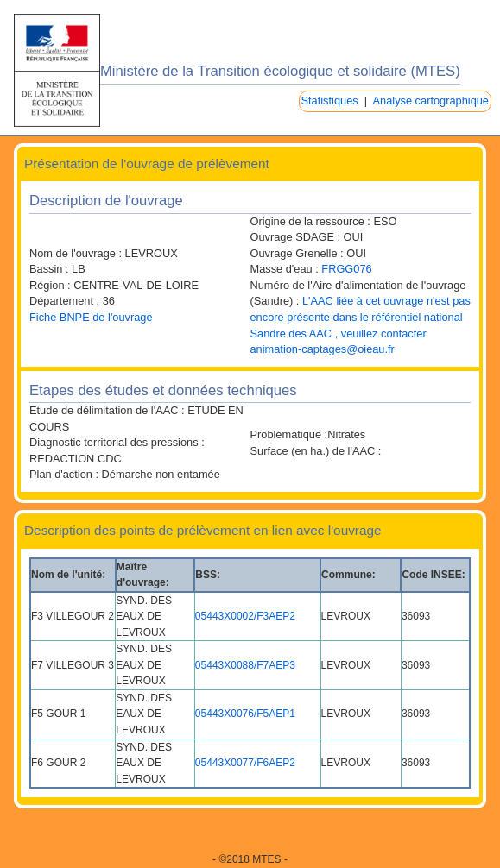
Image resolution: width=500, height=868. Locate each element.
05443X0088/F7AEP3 (245, 665)
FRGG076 (346, 269)
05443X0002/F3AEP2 (245, 616)
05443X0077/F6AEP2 (245, 763)
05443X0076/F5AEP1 (245, 714)
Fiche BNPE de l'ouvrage (91, 317)
